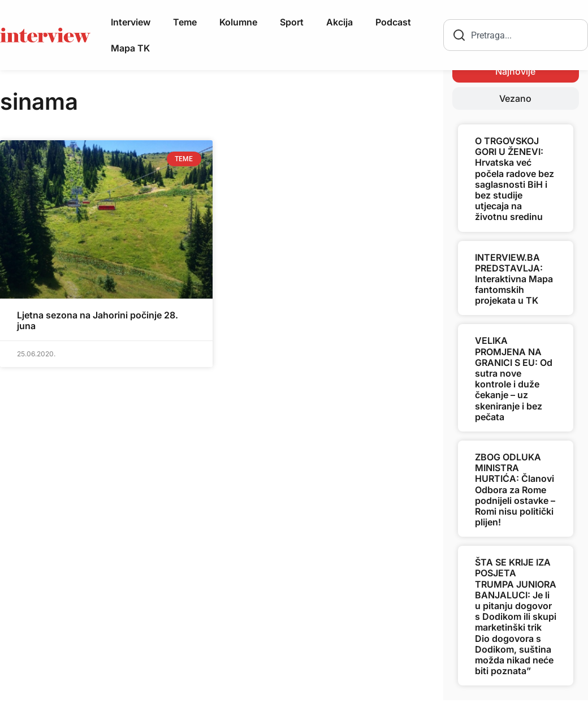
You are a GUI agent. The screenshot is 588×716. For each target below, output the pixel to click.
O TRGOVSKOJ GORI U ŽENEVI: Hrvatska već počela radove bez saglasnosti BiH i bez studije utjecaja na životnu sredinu (514, 179)
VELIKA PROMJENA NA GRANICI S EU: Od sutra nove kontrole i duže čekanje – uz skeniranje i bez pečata (514, 378)
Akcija (340, 22)
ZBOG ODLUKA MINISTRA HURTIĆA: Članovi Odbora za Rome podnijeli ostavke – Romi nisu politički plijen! (515, 489)
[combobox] (516, 35)
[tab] (516, 71)
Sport (292, 22)
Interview (131, 22)
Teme (185, 22)
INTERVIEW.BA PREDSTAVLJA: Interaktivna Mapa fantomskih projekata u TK (514, 279)
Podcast (393, 22)
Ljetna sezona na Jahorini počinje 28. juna (98, 320)
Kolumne (238, 22)
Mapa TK (130, 48)
